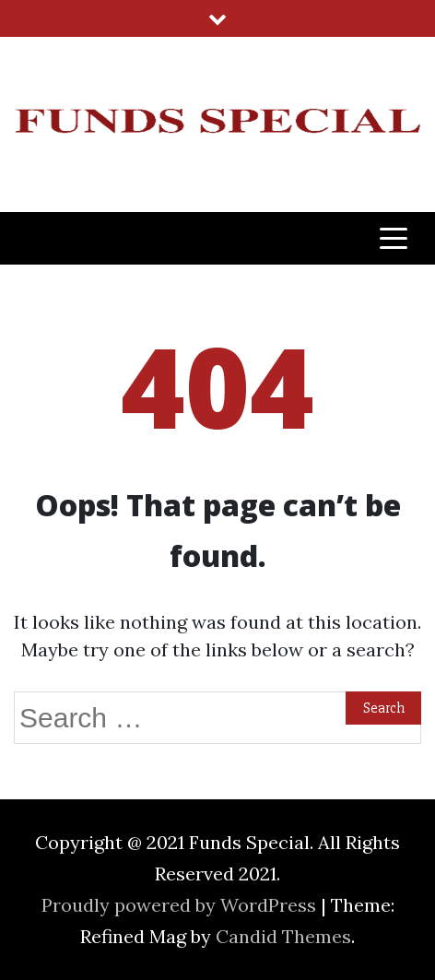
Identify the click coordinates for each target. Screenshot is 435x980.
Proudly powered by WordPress (181, 905)
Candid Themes (283, 936)
